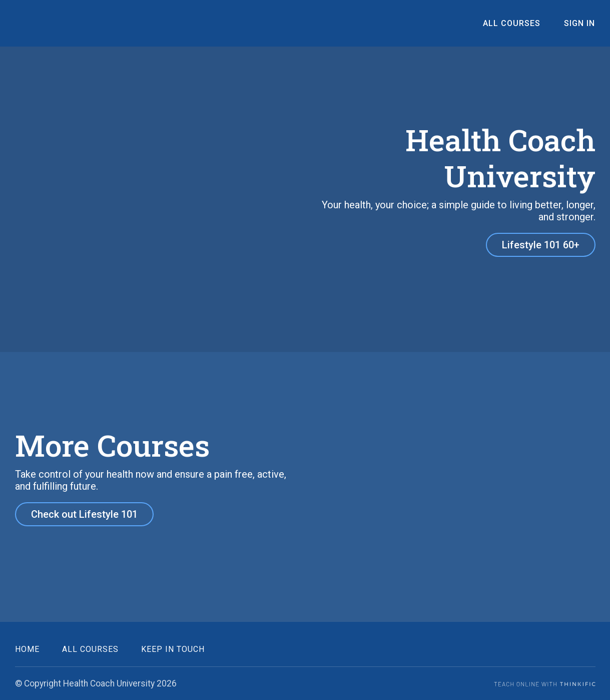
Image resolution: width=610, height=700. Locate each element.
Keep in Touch (173, 649)
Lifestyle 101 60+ (541, 245)
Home (27, 649)
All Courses (513, 23)
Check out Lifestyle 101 (84, 514)
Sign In (580, 23)
